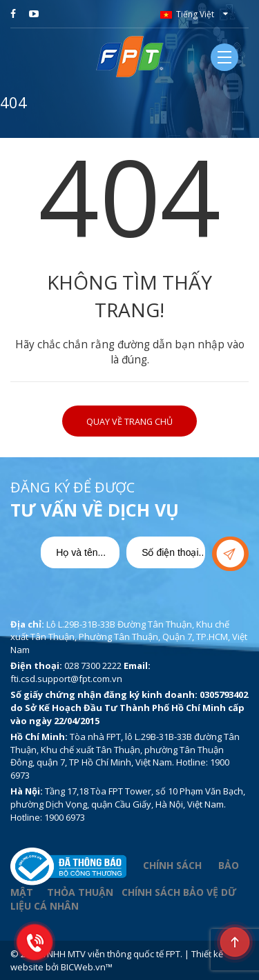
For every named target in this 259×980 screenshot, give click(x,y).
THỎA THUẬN (80, 892)
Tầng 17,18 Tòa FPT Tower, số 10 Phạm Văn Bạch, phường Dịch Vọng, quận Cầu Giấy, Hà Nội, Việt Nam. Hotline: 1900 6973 (128, 804)
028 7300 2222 (93, 666)
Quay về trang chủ (129, 422)
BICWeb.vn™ (87, 967)
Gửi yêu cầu (230, 554)
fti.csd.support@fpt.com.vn (66, 679)
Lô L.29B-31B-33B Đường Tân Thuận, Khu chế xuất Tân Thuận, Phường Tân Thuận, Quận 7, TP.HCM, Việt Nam (129, 637)
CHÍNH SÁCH (172, 865)
